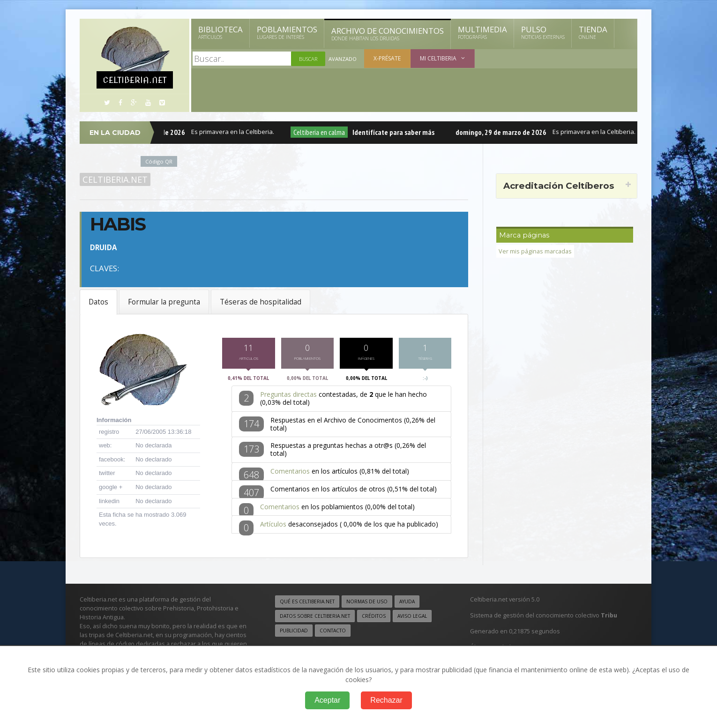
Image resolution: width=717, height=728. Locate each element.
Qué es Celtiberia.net (307, 604)
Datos (98, 302)
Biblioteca (220, 32)
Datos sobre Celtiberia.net (315, 618)
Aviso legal (412, 618)
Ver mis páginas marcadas (535, 251)
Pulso (543, 32)
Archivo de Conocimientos (388, 34)
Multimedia (482, 32)
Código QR (159, 161)
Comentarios (290, 473)
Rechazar (386, 700)
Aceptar (327, 700)
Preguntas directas (288, 397)
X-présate (387, 58)
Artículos (273, 526)
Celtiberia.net (115, 179)
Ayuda (407, 604)
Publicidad (294, 633)
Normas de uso (367, 604)
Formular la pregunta (164, 302)
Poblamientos (287, 32)
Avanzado (343, 59)
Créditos (374, 618)
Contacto (333, 633)
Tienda (593, 32)
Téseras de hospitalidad (261, 302)
